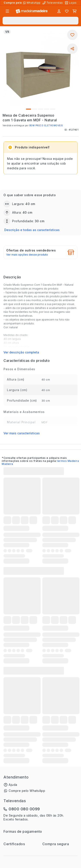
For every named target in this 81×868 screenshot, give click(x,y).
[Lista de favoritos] (67, 11)
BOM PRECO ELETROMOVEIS (46, 125)
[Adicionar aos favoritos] (72, 35)
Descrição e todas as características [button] (32, 230)
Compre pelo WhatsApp (27, 791)
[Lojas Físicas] (71, 3)
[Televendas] (53, 3)
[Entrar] (59, 11)
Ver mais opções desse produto (27, 255)
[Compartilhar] (72, 49)
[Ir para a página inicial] (32, 11)
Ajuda (13, 785)
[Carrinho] (75, 11)
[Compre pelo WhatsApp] (32, 3)
